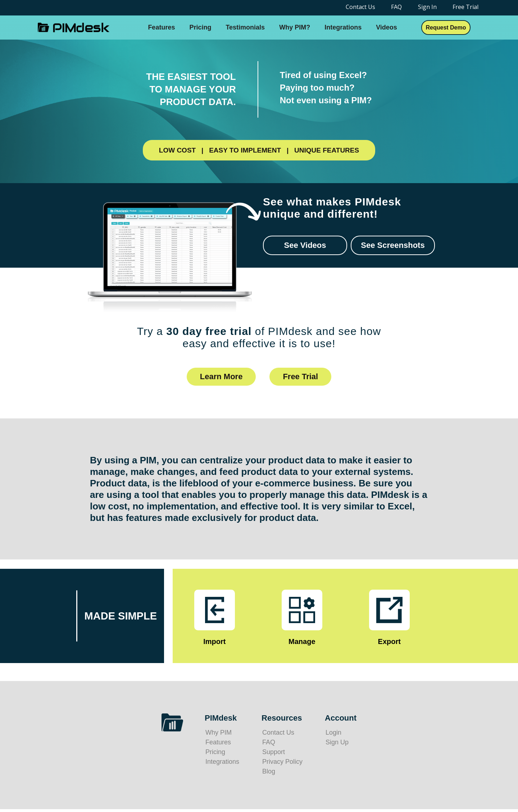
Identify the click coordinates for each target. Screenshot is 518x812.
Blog (269, 771)
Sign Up (337, 742)
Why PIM (219, 732)
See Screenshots (393, 245)
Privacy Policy (282, 762)
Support (274, 752)
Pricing (200, 27)
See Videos (305, 245)
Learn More (221, 376)
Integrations (343, 27)
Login (333, 732)
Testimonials (245, 27)
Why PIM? (295, 27)
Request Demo (446, 28)
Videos (387, 27)
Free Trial (300, 376)
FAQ (269, 742)
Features (161, 27)
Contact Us (278, 732)
